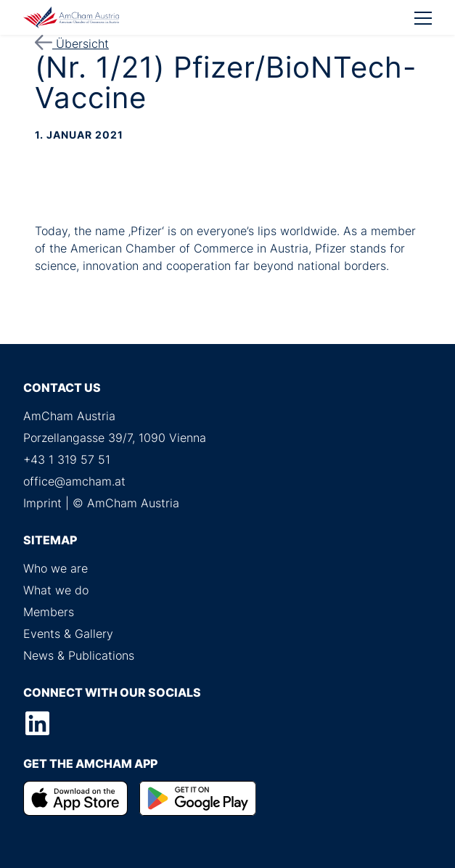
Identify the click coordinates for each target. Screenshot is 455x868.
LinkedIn (37, 724)
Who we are (56, 568)
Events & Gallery (68, 634)
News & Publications (79, 655)
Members (49, 612)
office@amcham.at (74, 481)
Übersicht (72, 44)
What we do (56, 590)
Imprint (42, 503)
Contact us (62, 388)
